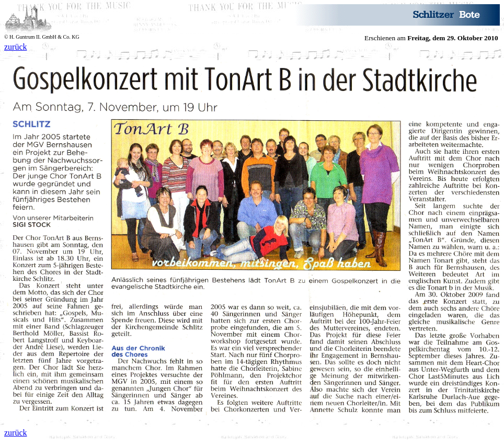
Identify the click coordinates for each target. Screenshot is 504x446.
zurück (16, 47)
